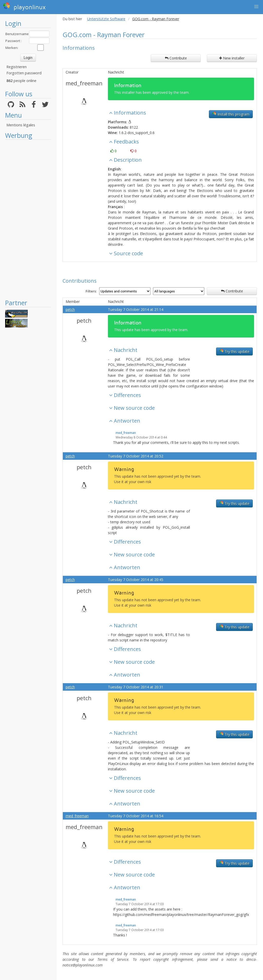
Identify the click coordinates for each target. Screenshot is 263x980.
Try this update (234, 351)
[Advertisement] (28, 219)
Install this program (231, 114)
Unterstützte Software (106, 19)
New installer (232, 58)
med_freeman (84, 83)
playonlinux (24, 6)
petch (70, 309)
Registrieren (17, 67)
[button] (256, 7)
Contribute (176, 58)
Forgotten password (24, 73)
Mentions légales (21, 125)
